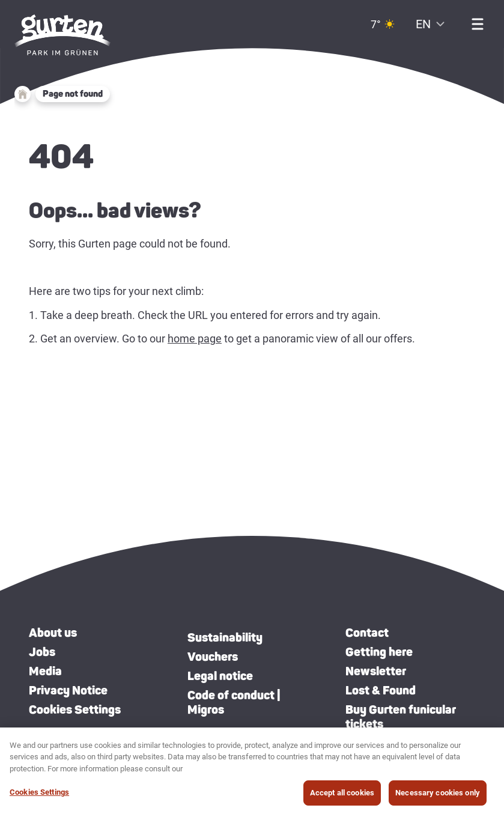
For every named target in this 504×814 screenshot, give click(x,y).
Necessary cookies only (438, 797)
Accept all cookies (342, 797)
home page (195, 339)
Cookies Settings (75, 709)
